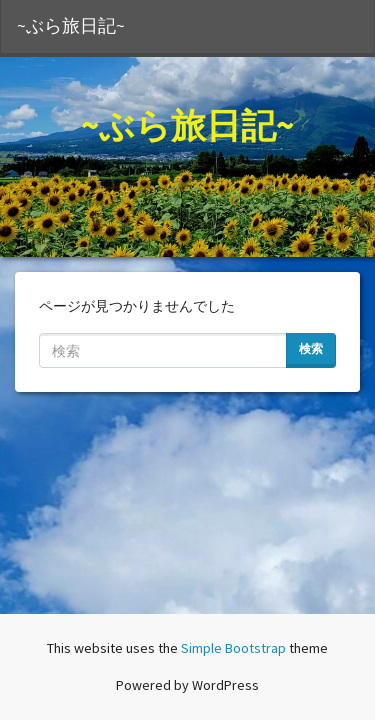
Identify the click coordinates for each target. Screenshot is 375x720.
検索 (311, 348)
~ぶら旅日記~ (71, 26)
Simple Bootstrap (233, 648)
